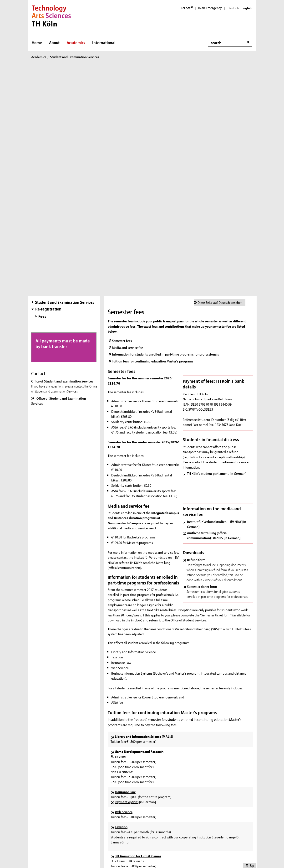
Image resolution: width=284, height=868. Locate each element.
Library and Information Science (138, 513)
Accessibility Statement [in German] (63, 820)
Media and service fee (127, 124)
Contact (44, 796)
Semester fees (122, 117)
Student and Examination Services (65, 79)
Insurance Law (125, 568)
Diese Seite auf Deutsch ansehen (220, 79)
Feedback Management (55, 802)
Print (41, 790)
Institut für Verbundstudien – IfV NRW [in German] (217, 301)
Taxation (121, 603)
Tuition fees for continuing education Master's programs (153, 138)
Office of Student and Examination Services (59, 178)
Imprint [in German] (81, 855)
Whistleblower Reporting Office (60, 808)
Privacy (165, 855)
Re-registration (48, 85)
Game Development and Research (139, 528)
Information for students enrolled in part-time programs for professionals (165, 131)
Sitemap (46, 855)
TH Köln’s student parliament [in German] (217, 250)
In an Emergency (210, 8)
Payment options (127, 578)
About (54, 43)
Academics (76, 43)
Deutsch (233, 8)
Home (37, 43)
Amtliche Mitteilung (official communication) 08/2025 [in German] (214, 312)
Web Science (124, 588)
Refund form (196, 336)
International (104, 43)
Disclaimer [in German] (129, 855)
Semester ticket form (202, 363)
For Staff (187, 8)
